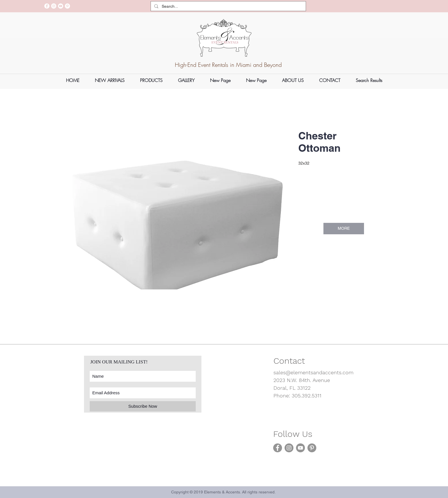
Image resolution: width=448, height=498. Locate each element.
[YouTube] (61, 6)
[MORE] (344, 229)
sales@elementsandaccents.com (313, 372)
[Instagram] (54, 6)
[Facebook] (47, 6)
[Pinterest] (67, 6)
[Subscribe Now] (143, 406)
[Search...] (228, 7)
